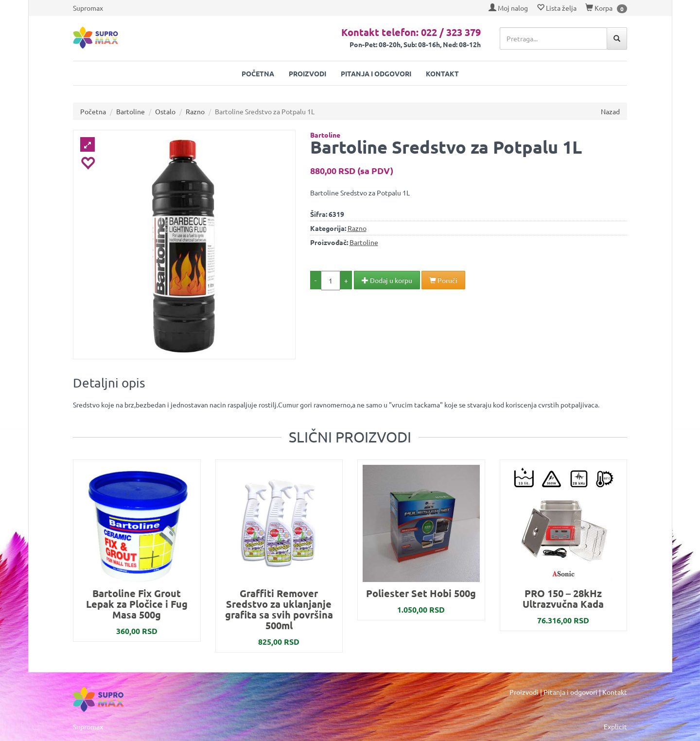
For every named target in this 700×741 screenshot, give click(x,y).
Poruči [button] (443, 280)
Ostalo (165, 111)
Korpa (599, 8)
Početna (258, 73)
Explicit (615, 726)
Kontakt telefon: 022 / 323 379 (411, 32)
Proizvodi (307, 73)
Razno (195, 111)
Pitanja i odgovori (376, 73)
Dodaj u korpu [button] (387, 280)
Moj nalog (508, 8)
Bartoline (131, 111)
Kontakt (442, 73)
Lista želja (557, 8)
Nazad (610, 111)
